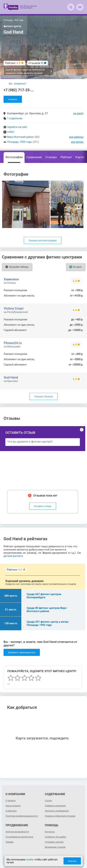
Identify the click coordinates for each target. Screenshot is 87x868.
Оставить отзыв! (43, 506)
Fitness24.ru (13, 343)
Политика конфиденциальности (22, 816)
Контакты (50, 832)
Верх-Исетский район (20, 137)
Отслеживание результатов (19, 837)
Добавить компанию (55, 806)
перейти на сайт (17, 127)
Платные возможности (17, 832)
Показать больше (43, 396)
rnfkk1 (11, 132)
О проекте (10, 801)
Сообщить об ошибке (55, 837)
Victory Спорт (14, 308)
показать (13, 99)
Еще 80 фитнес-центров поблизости (29, 71)
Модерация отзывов (55, 847)
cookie (29, 860)
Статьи (48, 801)
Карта (80, 157)
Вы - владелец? (18, 84)
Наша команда (13, 806)
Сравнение (34, 157)
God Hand (11, 377)
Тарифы (10, 842)
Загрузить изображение (57, 811)
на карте (78, 113)
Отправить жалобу (54, 842)
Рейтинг (66, 157)
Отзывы (51, 157)
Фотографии (14, 157)
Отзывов (36, 63)
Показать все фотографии (43, 240)
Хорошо (72, 861)
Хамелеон (11, 279)
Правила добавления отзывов (60, 816)
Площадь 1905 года (19, 142)
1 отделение (15, 118)
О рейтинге (11, 811)
